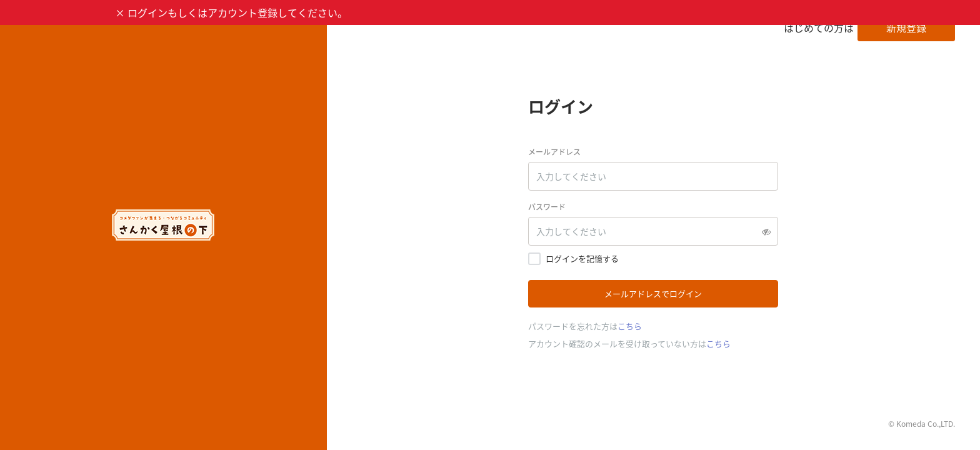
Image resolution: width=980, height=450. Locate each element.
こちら (630, 326)
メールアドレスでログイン (653, 293)
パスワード (547, 207)
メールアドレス (554, 152)
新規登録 (906, 27)
